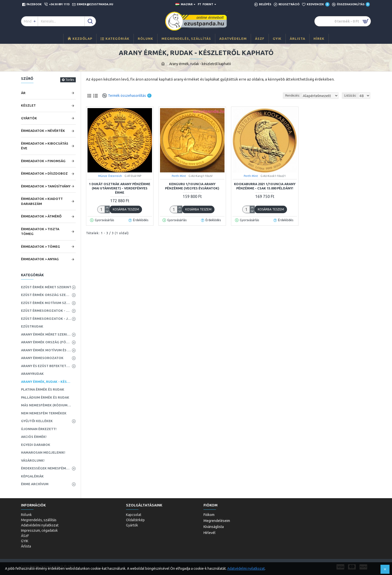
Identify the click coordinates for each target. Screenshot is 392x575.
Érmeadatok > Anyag (40, 259)
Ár (23, 93)
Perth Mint (179, 176)
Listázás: (352, 95)
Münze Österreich (110, 176)
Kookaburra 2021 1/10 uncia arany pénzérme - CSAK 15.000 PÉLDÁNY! (265, 186)
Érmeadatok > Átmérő (41, 216)
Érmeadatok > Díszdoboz (44, 173)
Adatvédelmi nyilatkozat (246, 568)
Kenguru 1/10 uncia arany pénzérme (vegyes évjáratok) (192, 186)
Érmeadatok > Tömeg (40, 246)
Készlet (28, 105)
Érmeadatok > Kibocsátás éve (45, 146)
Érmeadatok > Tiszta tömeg (40, 231)
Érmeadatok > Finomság (43, 161)
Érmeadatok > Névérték (43, 131)
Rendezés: (290, 95)
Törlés (70, 80)
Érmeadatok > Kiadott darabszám (42, 201)
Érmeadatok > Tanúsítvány (46, 186)
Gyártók (29, 118)
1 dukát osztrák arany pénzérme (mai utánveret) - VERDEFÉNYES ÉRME (120, 188)
